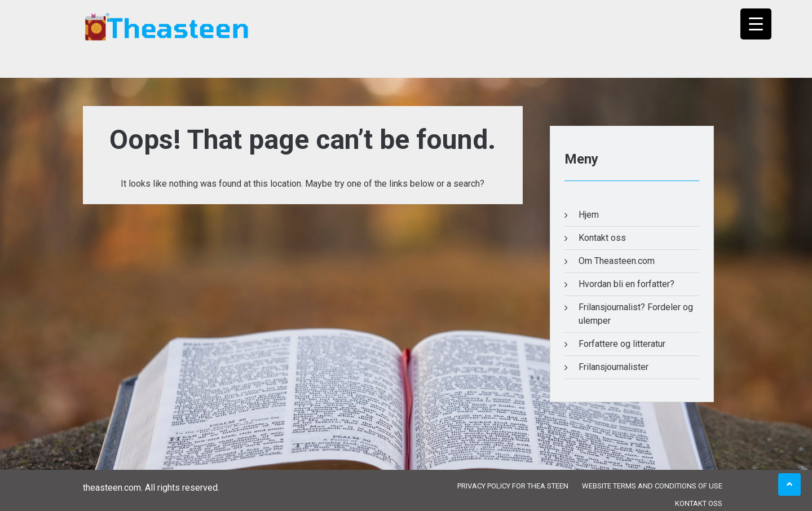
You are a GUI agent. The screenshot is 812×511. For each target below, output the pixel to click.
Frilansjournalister (614, 367)
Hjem (589, 215)
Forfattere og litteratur (622, 344)
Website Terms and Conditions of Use (652, 486)
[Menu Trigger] (756, 24)
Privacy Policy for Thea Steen (513, 486)
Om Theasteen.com (617, 261)
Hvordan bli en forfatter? (626, 284)
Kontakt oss (602, 238)
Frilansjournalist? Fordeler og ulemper (636, 314)
